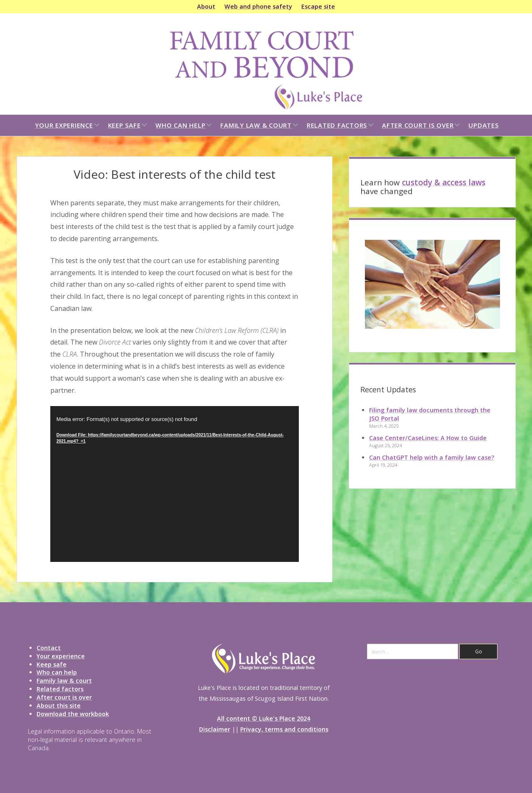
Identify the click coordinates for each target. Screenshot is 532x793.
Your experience (64, 125)
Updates (483, 125)
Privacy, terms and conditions (284, 729)
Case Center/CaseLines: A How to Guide (428, 438)
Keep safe (124, 125)
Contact (49, 648)
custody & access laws (444, 182)
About (206, 6)
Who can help (180, 125)
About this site (59, 706)
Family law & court (256, 125)
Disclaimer (215, 729)
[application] (175, 484)
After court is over (418, 125)
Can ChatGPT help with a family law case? (432, 457)
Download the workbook (73, 714)
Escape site (318, 6)
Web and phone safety (258, 6)
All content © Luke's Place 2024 (264, 718)
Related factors (337, 125)
